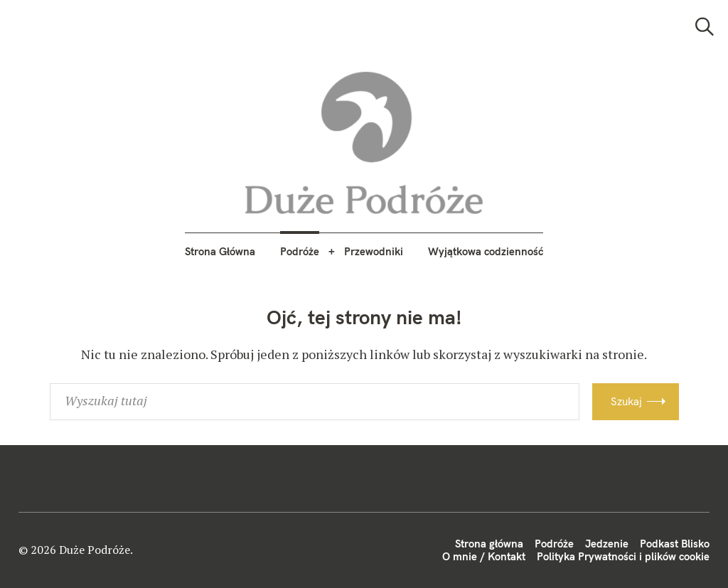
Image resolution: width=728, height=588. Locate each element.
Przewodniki (374, 251)
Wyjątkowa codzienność (486, 251)
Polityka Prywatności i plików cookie (623, 556)
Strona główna (489, 544)
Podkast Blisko (675, 544)
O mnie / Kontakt (484, 556)
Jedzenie (607, 544)
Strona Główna (220, 251)
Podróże (300, 251)
